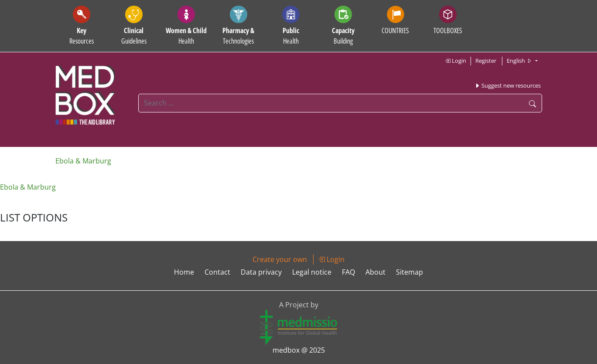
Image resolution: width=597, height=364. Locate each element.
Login (455, 61)
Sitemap (409, 272)
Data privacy (261, 272)
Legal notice (312, 272)
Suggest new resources (508, 85)
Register (486, 61)
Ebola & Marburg (83, 161)
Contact (217, 272)
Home (184, 272)
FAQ (348, 272)
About (375, 272)
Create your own (280, 259)
